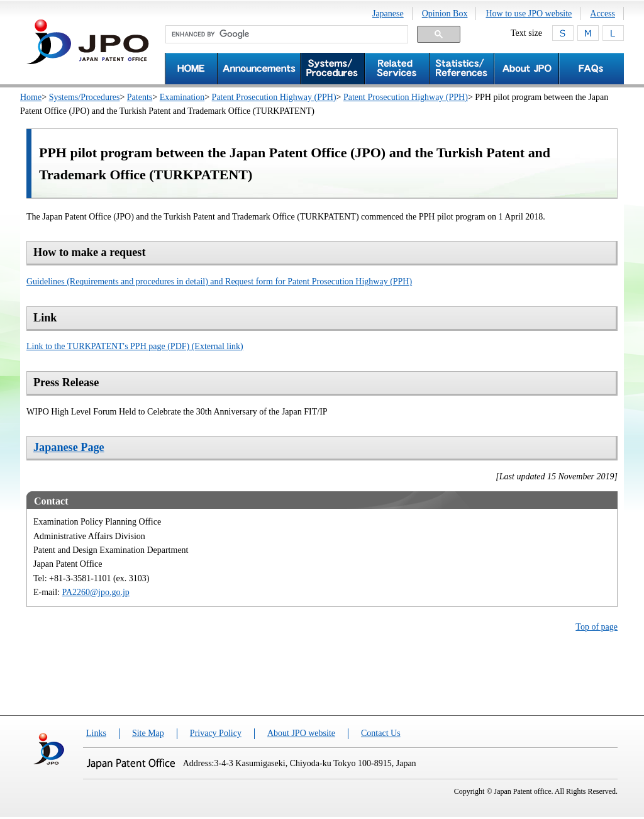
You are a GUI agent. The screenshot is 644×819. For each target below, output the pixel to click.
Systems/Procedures (85, 97)
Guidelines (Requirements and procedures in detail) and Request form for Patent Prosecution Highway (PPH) (219, 281)
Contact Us (381, 733)
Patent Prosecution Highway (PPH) (274, 97)
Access (602, 14)
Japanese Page (69, 447)
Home (31, 97)
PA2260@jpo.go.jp (96, 592)
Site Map (148, 733)
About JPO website (301, 733)
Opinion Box (445, 14)
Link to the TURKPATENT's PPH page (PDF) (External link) (135, 346)
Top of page (597, 627)
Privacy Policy (216, 733)
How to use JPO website (529, 14)
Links (96, 733)
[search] (286, 35)
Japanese (388, 14)
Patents (140, 97)
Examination (182, 97)
